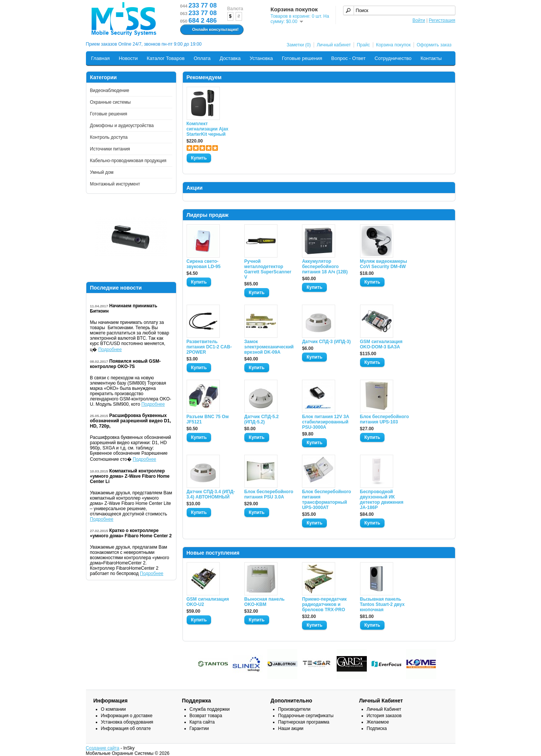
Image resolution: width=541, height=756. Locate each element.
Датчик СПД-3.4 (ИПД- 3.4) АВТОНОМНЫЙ (211, 494)
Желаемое (378, 722)
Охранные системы (110, 102)
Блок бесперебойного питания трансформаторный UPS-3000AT (326, 500)
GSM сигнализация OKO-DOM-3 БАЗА (381, 344)
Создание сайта (103, 748)
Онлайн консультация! (211, 30)
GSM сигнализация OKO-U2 (208, 602)
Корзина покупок (393, 45)
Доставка (230, 58)
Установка (261, 58)
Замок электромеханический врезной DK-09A (269, 347)
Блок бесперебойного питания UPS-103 (385, 419)
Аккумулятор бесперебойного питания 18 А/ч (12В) (325, 267)
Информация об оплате (126, 728)
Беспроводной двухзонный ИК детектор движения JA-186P (382, 500)
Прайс (363, 45)
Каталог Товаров (166, 58)
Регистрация (442, 20)
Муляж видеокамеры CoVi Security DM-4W (384, 264)
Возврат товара (206, 716)
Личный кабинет (334, 45)
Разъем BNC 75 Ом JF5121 (208, 419)
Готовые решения (302, 58)
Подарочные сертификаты (306, 716)
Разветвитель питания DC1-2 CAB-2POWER (209, 347)
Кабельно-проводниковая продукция (128, 161)
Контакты (431, 58)
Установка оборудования (127, 722)
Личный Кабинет (384, 709)
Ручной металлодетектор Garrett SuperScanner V (268, 269)
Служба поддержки (210, 709)
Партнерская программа (304, 722)
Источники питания (110, 149)
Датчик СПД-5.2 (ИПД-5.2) (261, 419)
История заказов (384, 716)
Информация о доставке (127, 716)
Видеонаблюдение (110, 90)
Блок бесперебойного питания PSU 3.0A (269, 494)
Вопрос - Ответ (349, 58)
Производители (294, 709)
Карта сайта (202, 722)
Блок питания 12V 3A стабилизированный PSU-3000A (325, 422)
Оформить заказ (434, 45)
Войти (419, 20)
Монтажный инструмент (115, 184)
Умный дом (102, 172)
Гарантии (199, 728)
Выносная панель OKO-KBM (264, 602)
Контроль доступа (109, 137)
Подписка (377, 728)
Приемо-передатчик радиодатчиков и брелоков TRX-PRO (324, 604)
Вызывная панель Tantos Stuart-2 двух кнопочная (382, 604)
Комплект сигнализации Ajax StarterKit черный (208, 129)
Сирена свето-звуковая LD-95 (204, 264)
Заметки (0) (299, 45)
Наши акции (291, 728)
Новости (128, 58)
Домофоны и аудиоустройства (122, 126)
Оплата (202, 58)
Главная (100, 58)
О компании (113, 709)
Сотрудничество (393, 58)
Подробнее (110, 350)
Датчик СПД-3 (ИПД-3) (326, 342)
